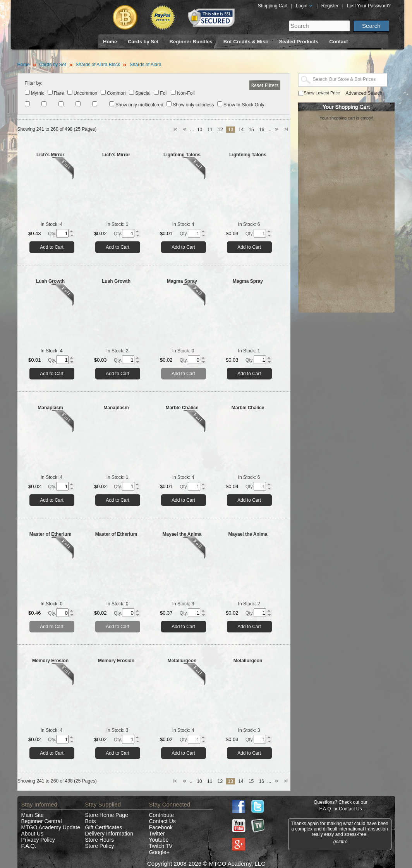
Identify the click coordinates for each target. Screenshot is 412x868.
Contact (338, 42)
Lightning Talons (182, 155)
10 (200, 130)
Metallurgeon (182, 661)
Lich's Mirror (50, 155)
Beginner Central (42, 821)
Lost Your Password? (369, 6)
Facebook (161, 827)
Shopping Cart (273, 6)
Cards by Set (143, 42)
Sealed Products (299, 42)
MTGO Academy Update (51, 827)
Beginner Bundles (191, 42)
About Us (33, 834)
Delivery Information (109, 834)
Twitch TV (161, 846)
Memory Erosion (50, 661)
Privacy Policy (38, 840)
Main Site (33, 815)
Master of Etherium (51, 534)
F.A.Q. (29, 846)
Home (110, 42)
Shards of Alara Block (98, 65)
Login (304, 6)
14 (241, 130)
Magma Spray (182, 281)
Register (330, 6)
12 (220, 130)
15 (251, 130)
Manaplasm (50, 408)
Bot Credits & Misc (246, 42)
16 (262, 130)
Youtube (159, 840)
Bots (91, 821)
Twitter (157, 834)
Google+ (159, 852)
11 (210, 130)
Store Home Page (107, 815)
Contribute (162, 815)
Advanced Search (364, 93)
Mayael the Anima (182, 534)
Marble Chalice (182, 408)
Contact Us (162, 821)
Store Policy (100, 846)
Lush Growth (50, 281)
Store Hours (100, 840)
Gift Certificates (104, 827)
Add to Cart (52, 247)
